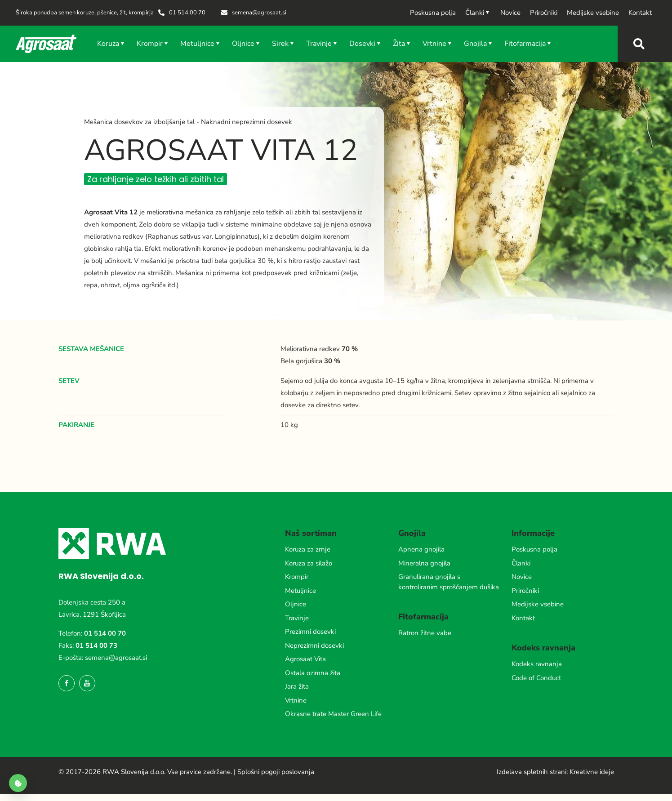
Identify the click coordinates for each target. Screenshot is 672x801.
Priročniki (525, 591)
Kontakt (523, 618)
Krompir (297, 577)
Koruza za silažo (309, 563)
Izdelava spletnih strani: (532, 772)
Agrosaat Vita (305, 659)
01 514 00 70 (105, 633)
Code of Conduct (536, 678)
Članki (521, 563)
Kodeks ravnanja (537, 664)
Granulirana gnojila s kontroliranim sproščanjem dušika (449, 582)
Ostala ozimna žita (313, 673)
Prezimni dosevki (310, 632)
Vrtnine (296, 700)
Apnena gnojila (421, 549)
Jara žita (297, 686)
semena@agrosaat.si (116, 658)
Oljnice (296, 604)
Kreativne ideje (592, 772)
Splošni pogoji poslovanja (276, 772)
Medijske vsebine (538, 604)
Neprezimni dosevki (314, 645)
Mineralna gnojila (424, 563)
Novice (522, 577)
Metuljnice (300, 591)
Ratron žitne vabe (425, 633)
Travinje (297, 618)
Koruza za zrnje (308, 549)
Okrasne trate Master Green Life (333, 714)
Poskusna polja (534, 549)
